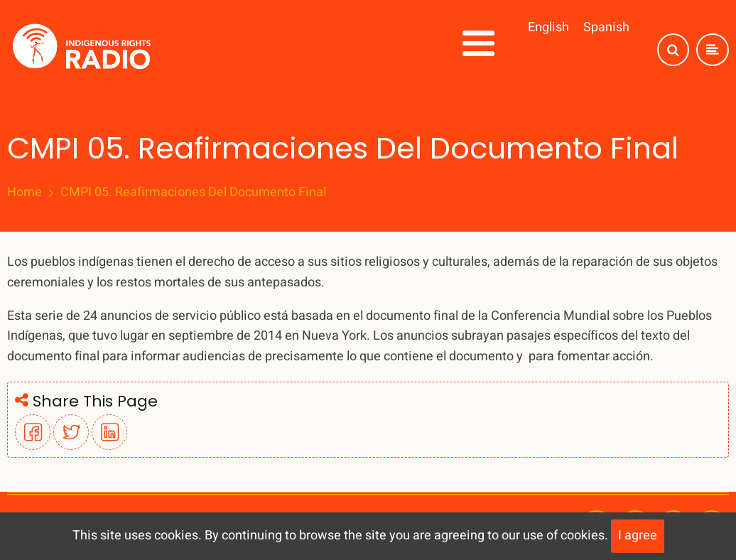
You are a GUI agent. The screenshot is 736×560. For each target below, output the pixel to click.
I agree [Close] (638, 535)
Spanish (606, 27)
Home (25, 193)
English (548, 27)
